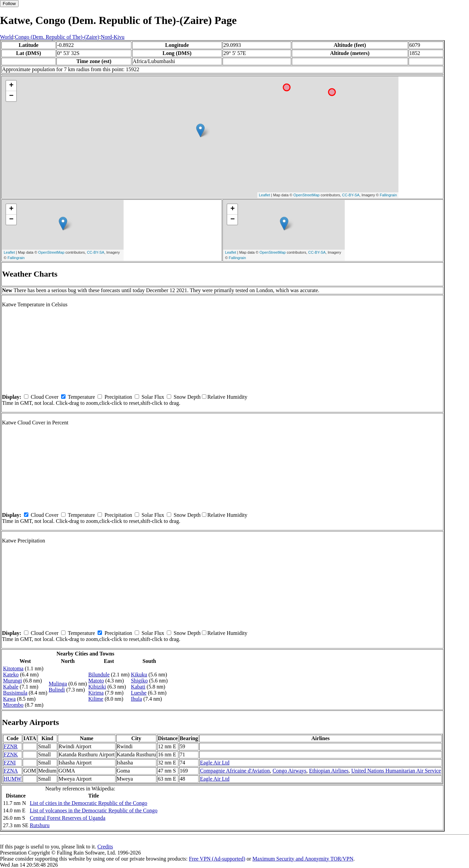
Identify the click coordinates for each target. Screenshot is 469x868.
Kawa (9, 699)
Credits (105, 847)
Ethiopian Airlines (329, 771)
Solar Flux (153, 397)
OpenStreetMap (307, 195)
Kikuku (139, 675)
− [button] (11, 96)
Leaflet (265, 195)
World (7, 37)
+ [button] (11, 86)
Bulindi (57, 690)
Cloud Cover (45, 397)
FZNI (10, 763)
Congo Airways (289, 771)
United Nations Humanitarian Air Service (396, 771)
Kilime (96, 699)
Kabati (138, 687)
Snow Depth (187, 397)
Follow (9, 4)
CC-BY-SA (351, 195)
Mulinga (58, 684)
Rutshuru (40, 825)
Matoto (96, 681)
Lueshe (139, 693)
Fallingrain (388, 195)
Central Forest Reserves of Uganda (68, 818)
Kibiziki (97, 687)
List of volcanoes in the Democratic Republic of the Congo (94, 810)
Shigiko (139, 681)
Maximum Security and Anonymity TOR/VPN (303, 859)
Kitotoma (13, 668)
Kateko (11, 675)
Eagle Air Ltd (215, 763)
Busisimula (15, 693)
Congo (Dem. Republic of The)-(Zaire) (57, 37)
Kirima (96, 693)
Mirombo (13, 705)
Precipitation (118, 397)
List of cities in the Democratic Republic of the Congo (88, 803)
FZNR (11, 746)
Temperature (82, 397)
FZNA (11, 771)
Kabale (11, 687)
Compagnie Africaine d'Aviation (235, 771)
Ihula (137, 699)
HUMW (12, 779)
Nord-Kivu (112, 37)
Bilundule (99, 675)
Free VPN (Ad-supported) (217, 859)
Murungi (12, 681)
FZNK (11, 754)
